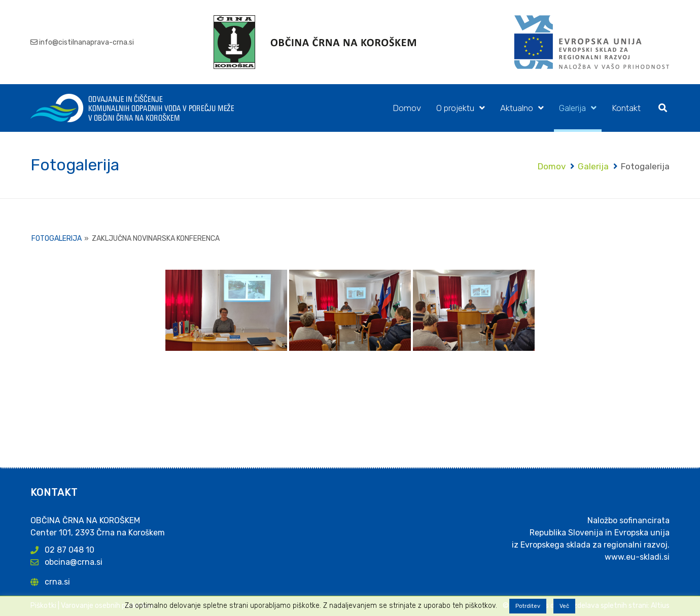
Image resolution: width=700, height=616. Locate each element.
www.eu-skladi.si (637, 557)
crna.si (57, 582)
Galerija (572, 108)
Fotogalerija (57, 239)
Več (564, 606)
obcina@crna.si (74, 562)
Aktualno (517, 108)
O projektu (455, 108)
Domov (407, 108)
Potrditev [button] (528, 606)
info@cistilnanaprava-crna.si (86, 42)
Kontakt (626, 108)
